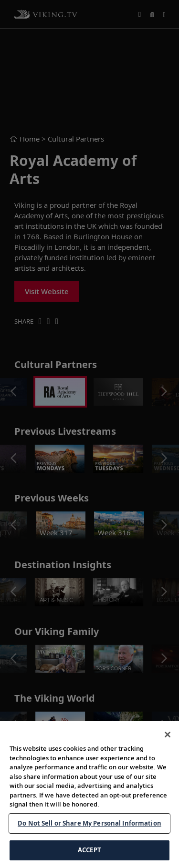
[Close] (168, 735)
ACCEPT (89, 850)
